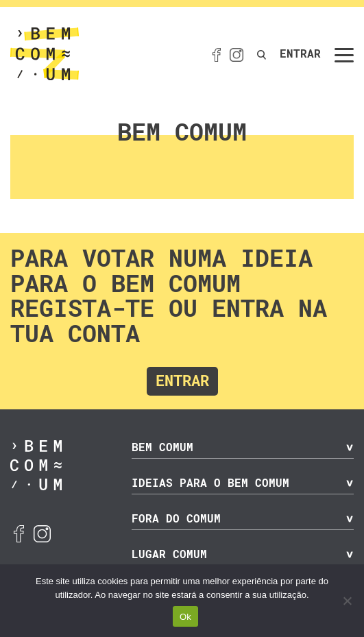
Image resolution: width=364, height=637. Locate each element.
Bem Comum (162, 447)
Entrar (300, 54)
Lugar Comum (169, 554)
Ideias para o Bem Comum (210, 483)
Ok (185, 617)
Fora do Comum (176, 519)
